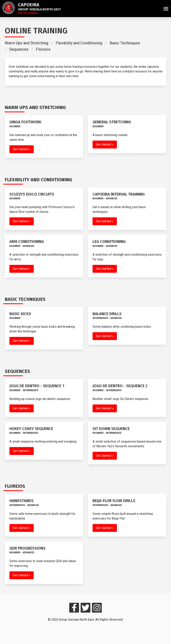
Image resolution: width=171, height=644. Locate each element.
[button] (166, 9)
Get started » (22, 149)
